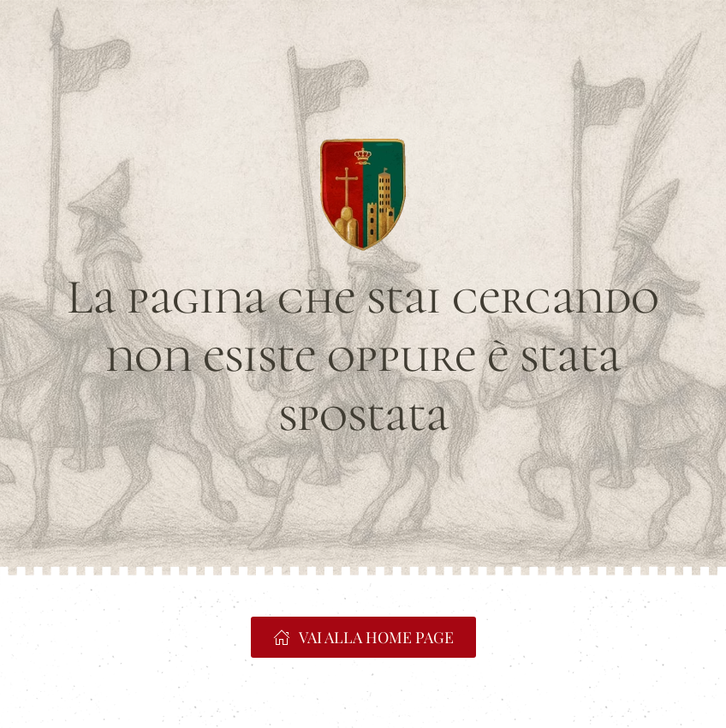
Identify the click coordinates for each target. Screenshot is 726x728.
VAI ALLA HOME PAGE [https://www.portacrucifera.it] (363, 637)
